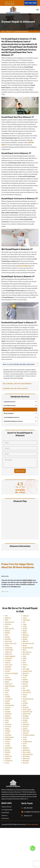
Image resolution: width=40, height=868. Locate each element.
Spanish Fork (27, 714)
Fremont (8, 707)
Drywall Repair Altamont (21, 32)
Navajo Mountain (28, 648)
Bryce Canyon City (11, 644)
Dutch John (9, 684)
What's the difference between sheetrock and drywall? (19, 365)
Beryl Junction (10, 629)
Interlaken (8, 739)
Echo (7, 688)
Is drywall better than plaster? (15, 388)
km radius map (20, 521)
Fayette (7, 701)
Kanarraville (9, 748)
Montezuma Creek (28, 644)
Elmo (7, 692)
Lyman (25, 626)
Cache (7, 646)
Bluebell (8, 633)
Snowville (25, 707)
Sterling (25, 720)
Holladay (8, 731)
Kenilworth (8, 756)
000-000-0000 (31, 3)
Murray (25, 646)
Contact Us (4, 815)
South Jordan (27, 710)
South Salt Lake (27, 712)
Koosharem (9, 761)
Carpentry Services (6, 807)
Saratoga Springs (28, 699)
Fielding (7, 703)
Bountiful (8, 639)
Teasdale (25, 733)
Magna (25, 631)
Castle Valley (9, 650)
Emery (7, 695)
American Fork (10, 622)
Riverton (25, 684)
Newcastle (26, 654)
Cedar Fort (8, 654)
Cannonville (9, 648)
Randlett (25, 680)
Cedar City (8, 652)
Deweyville (8, 680)
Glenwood (8, 714)
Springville (26, 716)
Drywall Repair (5, 813)
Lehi (24, 622)
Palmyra (25, 665)
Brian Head (8, 641)
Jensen (7, 742)
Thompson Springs (28, 735)
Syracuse (25, 727)
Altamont (10, 32)
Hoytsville (8, 735)
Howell (7, 733)
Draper (7, 682)
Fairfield (8, 697)
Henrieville (8, 725)
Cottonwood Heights (12, 673)
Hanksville (8, 718)
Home (3, 32)
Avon (7, 626)
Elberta (7, 690)
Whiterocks (26, 759)
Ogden (25, 658)
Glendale (8, 712)
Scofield (25, 703)
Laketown (26, 616)
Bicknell (7, 631)
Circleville (8, 661)
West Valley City (28, 754)
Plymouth (26, 673)
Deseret (8, 678)
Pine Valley (26, 669)
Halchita (8, 716)
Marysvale (26, 635)
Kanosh (8, 750)
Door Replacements (7, 810)
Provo (24, 678)
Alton (7, 620)
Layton (25, 618)
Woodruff (26, 763)
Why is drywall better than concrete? (17, 384)
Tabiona (25, 729)
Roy (24, 688)
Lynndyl (25, 629)
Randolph (25, 682)
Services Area (5, 818)
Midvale (25, 639)
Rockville (25, 686)
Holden (7, 729)
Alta (6, 616)
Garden (7, 710)
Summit (25, 722)
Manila (25, 633)
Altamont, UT (28, 816)
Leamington (26, 620)
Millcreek (25, 641)
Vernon (25, 744)
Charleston (9, 658)
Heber (7, 722)
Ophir (24, 661)
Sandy (25, 697)
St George (26, 718)
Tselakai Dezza (27, 742)
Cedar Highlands (10, 656)
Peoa (24, 667)
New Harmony (27, 652)
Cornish (8, 671)
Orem (24, 663)
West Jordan (27, 752)
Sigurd (25, 705)
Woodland (26, 761)
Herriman (8, 727)
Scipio (25, 701)
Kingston (8, 759)
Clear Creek (9, 665)
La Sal (7, 763)
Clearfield (8, 667)
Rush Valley (26, 690)
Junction (8, 746)
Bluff (7, 635)
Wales (25, 746)
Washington (26, 750)
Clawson (8, 663)
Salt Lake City (27, 692)
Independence (9, 737)
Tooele (25, 737)
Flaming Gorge (10, 705)
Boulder (8, 637)
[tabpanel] (20, 583)
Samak (25, 695)
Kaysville (8, 752)
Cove (7, 675)
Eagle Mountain (10, 686)
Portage (25, 675)
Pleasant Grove (27, 671)
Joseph (7, 744)
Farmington (9, 699)
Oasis (24, 656)
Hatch (7, 720)
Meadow (25, 637)
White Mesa (26, 756)
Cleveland (8, 669)
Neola (24, 650)
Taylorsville (26, 731)
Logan (25, 624)
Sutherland (26, 725)
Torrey (25, 739)
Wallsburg (26, 748)
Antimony (8, 624)
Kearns (7, 754)
